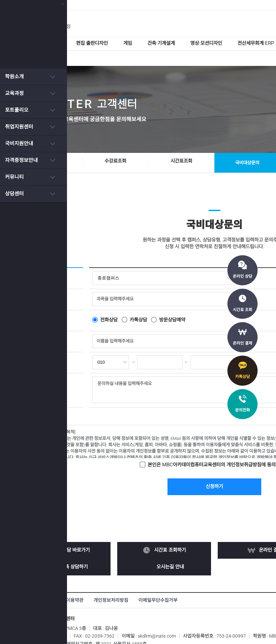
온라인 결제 (243, 343)
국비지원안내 (19, 144)
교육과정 (14, 93)
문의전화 (243, 410)
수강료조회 (132, 146)
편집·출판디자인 (113, 43)
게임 (150, 43)
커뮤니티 (14, 177)
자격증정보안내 (21, 160)
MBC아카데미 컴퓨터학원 (171, 23)
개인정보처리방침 (128, 582)
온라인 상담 (243, 276)
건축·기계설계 (185, 43)
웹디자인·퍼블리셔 (61, 43)
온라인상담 (66, 146)
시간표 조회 (243, 310)
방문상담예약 (193, 301)
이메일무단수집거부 (175, 582)
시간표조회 (198, 146)
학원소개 (14, 77)
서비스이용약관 (85, 582)
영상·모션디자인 (232, 43)
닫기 (56, 4)
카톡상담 (243, 377)
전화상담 (126, 301)
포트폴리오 (17, 110)
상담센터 (14, 194)
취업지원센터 (19, 127)
